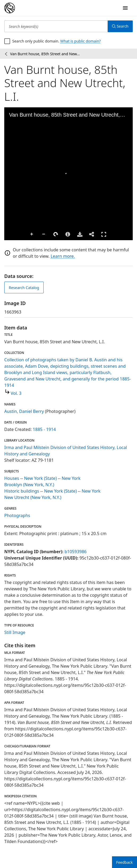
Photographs (17, 515)
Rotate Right (56, 234)
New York (71, 478)
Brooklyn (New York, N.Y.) (29, 485)
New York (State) (40, 478)
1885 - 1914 (44, 429)
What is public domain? (81, 41)
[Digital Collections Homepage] (10, 8)
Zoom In (32, 234)
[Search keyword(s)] (56, 26)
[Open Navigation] (125, 8)
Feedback (124, 862)
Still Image (15, 632)
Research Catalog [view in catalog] (24, 288)
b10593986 (75, 552)
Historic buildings (22, 491)
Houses (12, 478)
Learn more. (63, 256)
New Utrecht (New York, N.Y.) (33, 497)
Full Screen (104, 234)
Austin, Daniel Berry (24, 411)
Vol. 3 (16, 393)
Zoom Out (44, 234)
